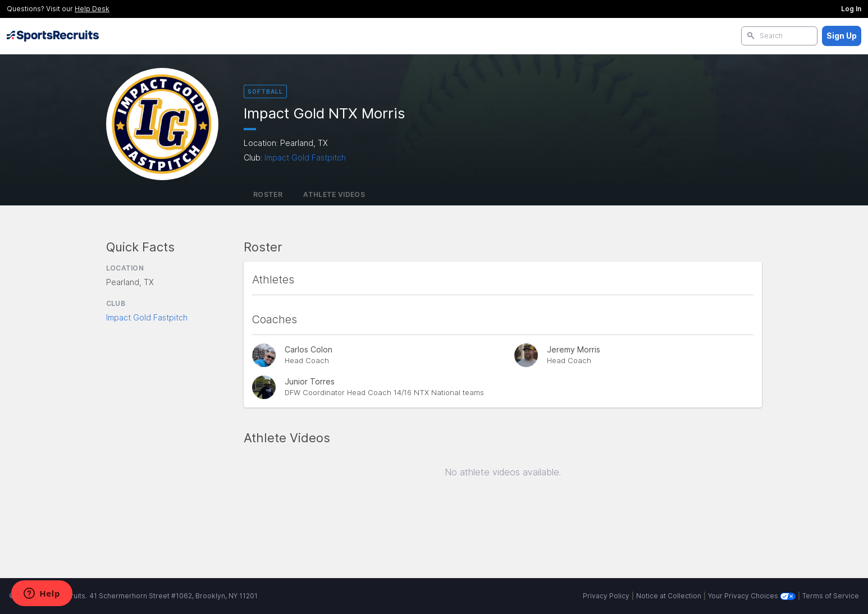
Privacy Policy (606, 596)
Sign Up (842, 36)
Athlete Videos (334, 194)
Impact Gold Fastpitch (305, 157)
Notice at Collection (669, 596)
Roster (268, 194)
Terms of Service (831, 596)
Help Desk (92, 9)
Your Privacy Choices (752, 596)
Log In (851, 9)
